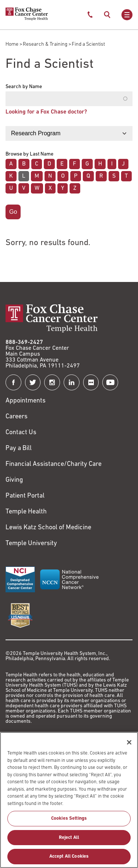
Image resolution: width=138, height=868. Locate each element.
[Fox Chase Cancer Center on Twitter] (33, 382)
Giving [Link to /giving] (14, 480)
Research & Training (45, 44)
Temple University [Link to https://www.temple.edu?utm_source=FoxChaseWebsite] (31, 543)
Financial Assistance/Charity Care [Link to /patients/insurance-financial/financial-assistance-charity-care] (54, 464)
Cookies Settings (69, 823)
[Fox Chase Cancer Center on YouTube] (110, 382)
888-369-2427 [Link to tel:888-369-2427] (24, 342)
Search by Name (24, 87)
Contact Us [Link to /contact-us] (21, 433)
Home (12, 44)
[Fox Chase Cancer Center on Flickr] (91, 382)
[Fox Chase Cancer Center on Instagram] (52, 382)
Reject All (69, 842)
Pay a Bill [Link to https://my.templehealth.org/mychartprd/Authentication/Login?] (19, 448)
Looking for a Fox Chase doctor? (46, 112)
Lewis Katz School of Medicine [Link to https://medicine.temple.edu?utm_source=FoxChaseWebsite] (48, 528)
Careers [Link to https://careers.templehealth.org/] (17, 417)
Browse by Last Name (29, 154)
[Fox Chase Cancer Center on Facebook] (13, 382)
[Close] (129, 747)
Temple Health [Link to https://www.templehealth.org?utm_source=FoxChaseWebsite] (26, 512)
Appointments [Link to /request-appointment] (26, 401)
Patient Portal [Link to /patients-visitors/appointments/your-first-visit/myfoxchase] (25, 496)
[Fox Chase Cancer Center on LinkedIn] (72, 382)
